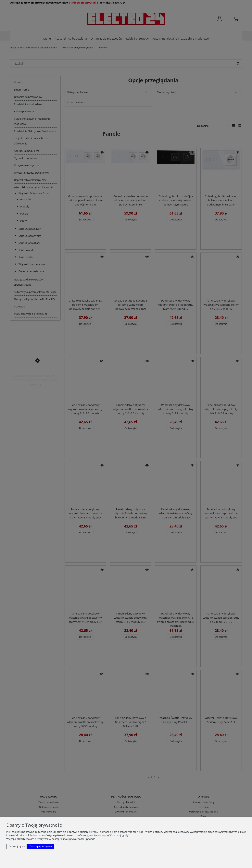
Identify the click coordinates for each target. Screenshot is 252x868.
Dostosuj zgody (17, 847)
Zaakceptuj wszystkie (41, 847)
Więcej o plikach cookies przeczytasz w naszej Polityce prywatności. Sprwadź (51, 839)
